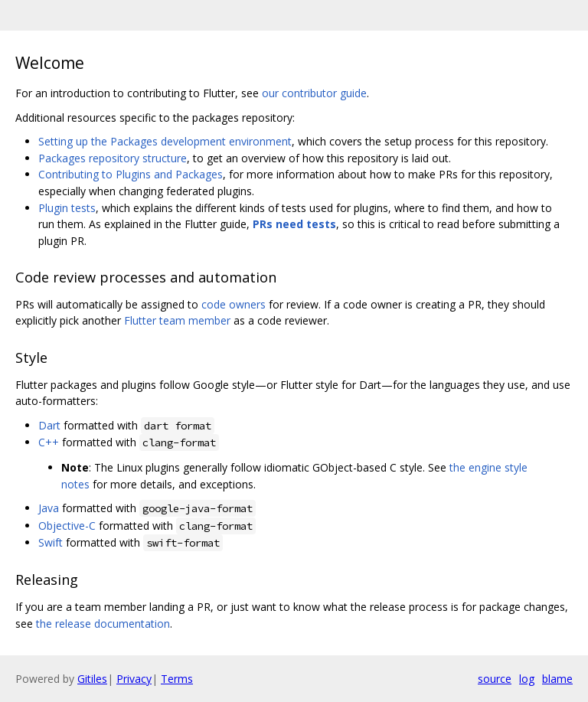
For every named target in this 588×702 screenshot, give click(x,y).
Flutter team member (177, 320)
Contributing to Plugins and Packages (131, 174)
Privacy (134, 679)
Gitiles (92, 679)
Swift (51, 542)
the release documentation (103, 624)
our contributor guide (314, 93)
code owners (234, 304)
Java (49, 508)
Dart (49, 425)
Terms (177, 679)
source (495, 679)
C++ (49, 442)
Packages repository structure (113, 158)
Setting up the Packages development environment (165, 141)
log (527, 679)
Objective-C (67, 526)
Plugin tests (67, 208)
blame (557, 679)
